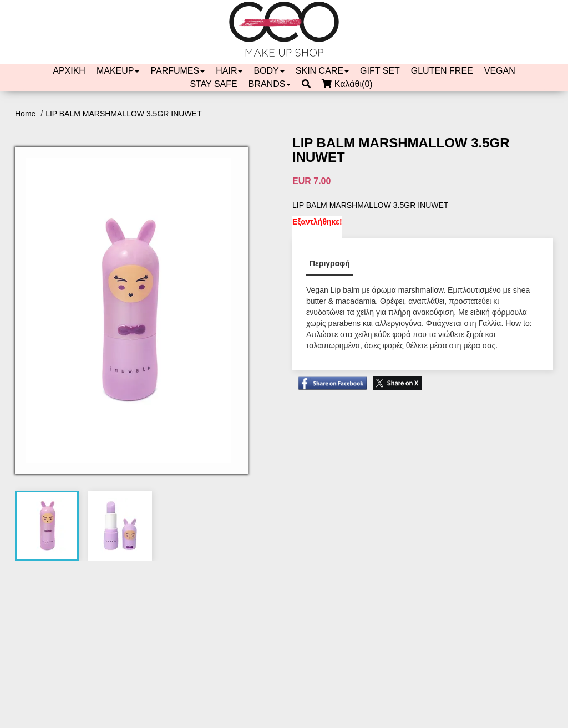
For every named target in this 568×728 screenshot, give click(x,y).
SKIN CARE (322, 71)
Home (26, 114)
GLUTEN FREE (442, 71)
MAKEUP (118, 71)
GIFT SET (380, 71)
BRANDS (270, 84)
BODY (269, 71)
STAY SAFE (213, 84)
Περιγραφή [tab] (330, 263)
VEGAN (500, 71)
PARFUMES (177, 71)
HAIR (229, 71)
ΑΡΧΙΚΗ (69, 71)
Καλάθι (350, 84)
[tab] (47, 526)
